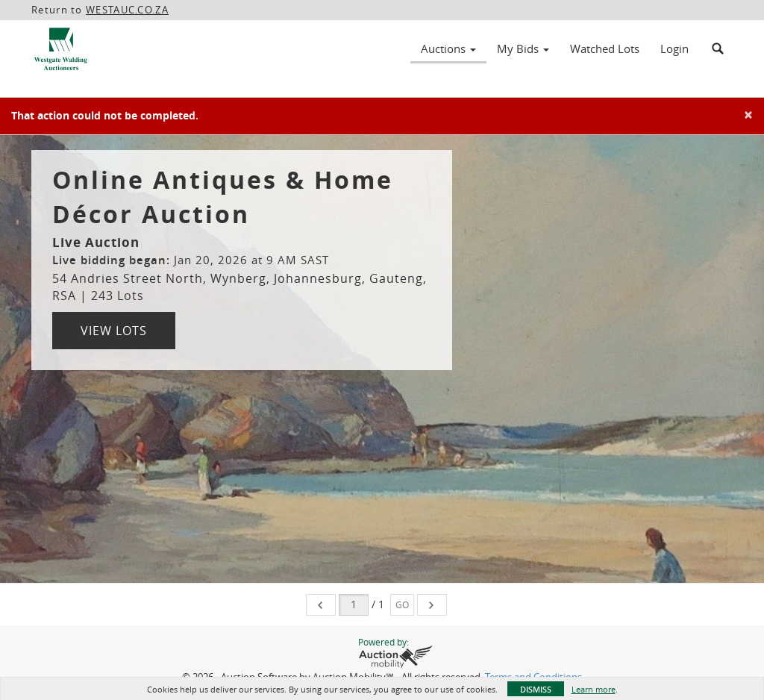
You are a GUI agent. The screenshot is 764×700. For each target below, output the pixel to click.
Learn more (594, 689)
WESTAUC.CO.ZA (127, 10)
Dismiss (536, 689)
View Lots (114, 331)
